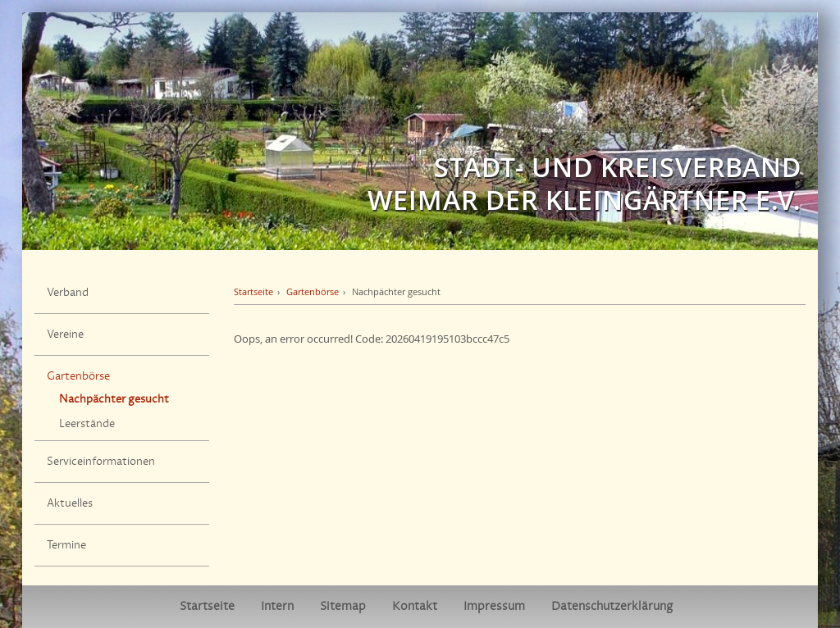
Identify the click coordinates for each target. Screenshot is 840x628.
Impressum (494, 606)
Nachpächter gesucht (114, 399)
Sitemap (343, 606)
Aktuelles (70, 503)
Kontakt (415, 606)
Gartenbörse (78, 376)
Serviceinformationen (101, 462)
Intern (277, 606)
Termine (66, 545)
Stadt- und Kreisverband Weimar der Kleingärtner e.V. (584, 184)
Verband (68, 293)
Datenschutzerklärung (612, 606)
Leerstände (87, 424)
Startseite (253, 291)
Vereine (65, 334)
